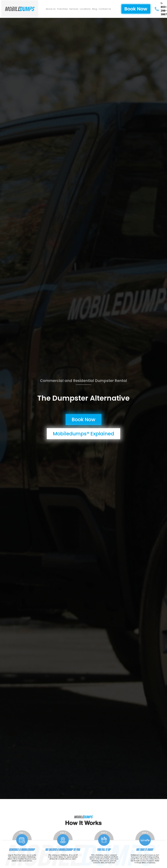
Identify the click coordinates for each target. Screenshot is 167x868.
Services (74, 9)
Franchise (62, 9)
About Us (51, 9)
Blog (95, 9)
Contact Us (105, 9)
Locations (85, 9)
